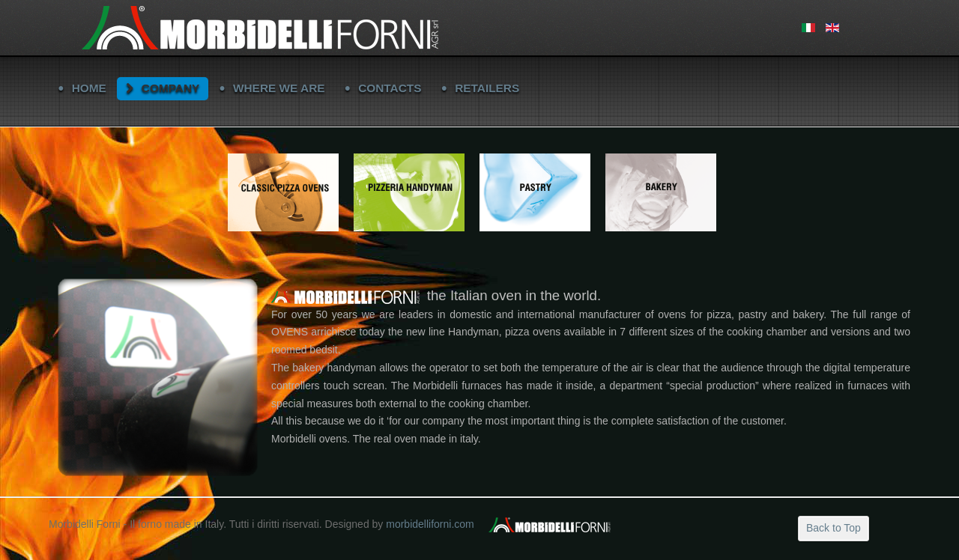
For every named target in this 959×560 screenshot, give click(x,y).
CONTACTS (390, 88)
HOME (89, 88)
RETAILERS (487, 88)
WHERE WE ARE (279, 88)
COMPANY (171, 88)
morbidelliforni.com (430, 524)
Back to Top (834, 528)
